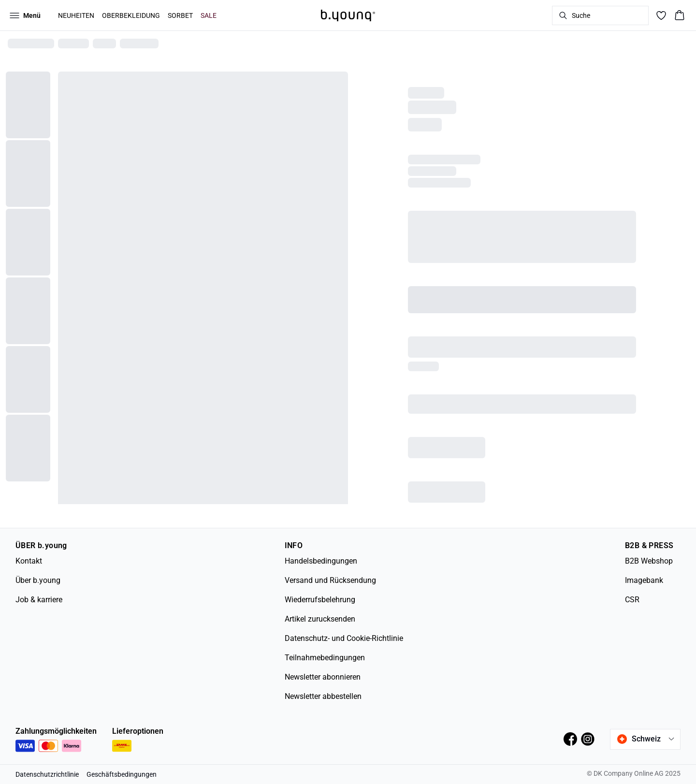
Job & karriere (39, 600)
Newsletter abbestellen (323, 696)
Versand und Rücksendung (330, 580)
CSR (632, 600)
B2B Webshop (649, 561)
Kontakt (29, 561)
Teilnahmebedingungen (325, 658)
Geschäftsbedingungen (122, 774)
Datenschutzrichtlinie (47, 774)
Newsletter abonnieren (323, 677)
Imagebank (644, 580)
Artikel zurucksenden (320, 619)
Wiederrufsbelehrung (320, 600)
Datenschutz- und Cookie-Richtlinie (344, 638)
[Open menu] (25, 15)
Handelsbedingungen (321, 561)
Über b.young (38, 580)
